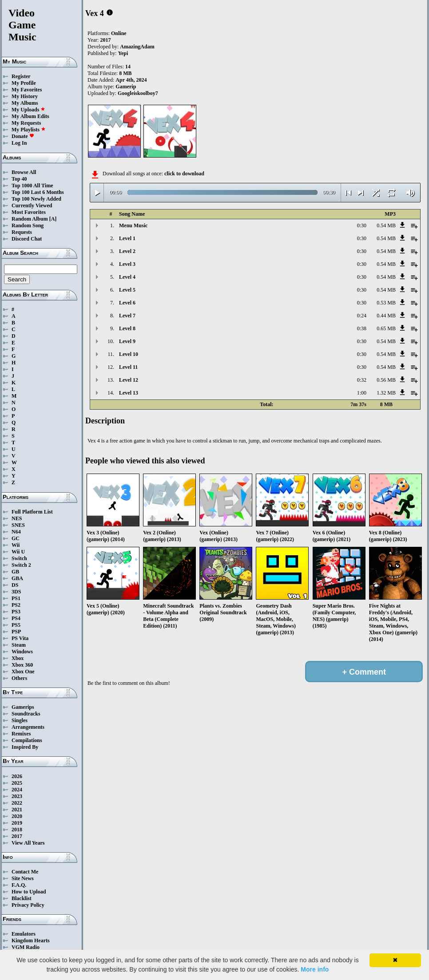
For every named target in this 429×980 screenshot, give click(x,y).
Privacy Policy (28, 905)
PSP (16, 632)
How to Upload (29, 892)
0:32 (362, 380)
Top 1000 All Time (32, 186)
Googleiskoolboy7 (138, 93)
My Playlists (29, 130)
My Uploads (28, 110)
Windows (22, 652)
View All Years (28, 843)
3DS (16, 592)
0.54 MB (386, 225)
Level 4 (127, 277)
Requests (22, 232)
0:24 (362, 316)
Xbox (18, 658)
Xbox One (23, 672)
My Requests (26, 123)
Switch (19, 558)
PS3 (16, 612)
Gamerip (126, 87)
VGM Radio (26, 947)
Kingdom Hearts (31, 940)
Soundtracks (26, 714)
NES (17, 518)
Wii (16, 545)
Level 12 (129, 380)
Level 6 (127, 303)
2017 (17, 836)
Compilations (27, 740)
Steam (19, 645)
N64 (16, 532)
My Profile (24, 83)
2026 (17, 776)
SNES (18, 525)
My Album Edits (30, 116)
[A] (53, 219)
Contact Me (25, 872)
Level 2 (127, 251)
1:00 (362, 393)
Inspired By (25, 747)
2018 (17, 830)
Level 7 (127, 316)
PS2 (16, 605)
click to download (184, 174)
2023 (17, 796)
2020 (17, 816)
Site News (23, 878)
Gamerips (23, 707)
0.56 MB (386, 380)
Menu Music (133, 225)
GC (16, 538)
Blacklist (22, 898)
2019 (17, 823)
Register (21, 76)
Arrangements (28, 727)
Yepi (123, 53)
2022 (17, 803)
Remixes (21, 734)
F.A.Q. (19, 885)
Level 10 (129, 354)
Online (119, 33)
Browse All (24, 172)
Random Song (28, 225)
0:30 (362, 225)
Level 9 (127, 341)
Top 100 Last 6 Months (38, 192)
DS (15, 585)
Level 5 (127, 290)
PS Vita (20, 638)
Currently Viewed (32, 205)
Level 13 (129, 393)
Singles (20, 720)
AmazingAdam (137, 47)
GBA (17, 578)
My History (25, 96)
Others (19, 678)
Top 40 (19, 179)
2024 (17, 790)
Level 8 (127, 328)
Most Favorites (29, 212)
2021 (17, 810)
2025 (17, 783)
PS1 (16, 598)
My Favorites (27, 90)
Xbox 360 (22, 665)
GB (15, 572)
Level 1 (127, 238)
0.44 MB (386, 316)
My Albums (25, 103)
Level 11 (128, 367)
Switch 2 (21, 565)
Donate (23, 136)
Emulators (24, 934)
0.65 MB (386, 328)
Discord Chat (27, 239)
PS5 (16, 625)
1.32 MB (386, 393)
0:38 (362, 328)
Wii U (18, 552)
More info (315, 969)
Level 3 (127, 264)
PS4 (16, 618)
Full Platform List (32, 512)
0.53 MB (386, 303)
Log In (19, 143)
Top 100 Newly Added (36, 199)
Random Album (30, 219)
